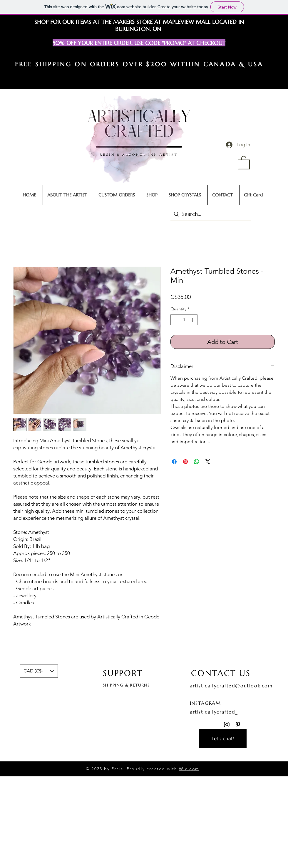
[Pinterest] (238, 725)
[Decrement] (175, 320)
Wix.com (189, 769)
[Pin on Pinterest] (185, 462)
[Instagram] (227, 725)
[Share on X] (208, 462)
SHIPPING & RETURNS (126, 685)
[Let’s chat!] (223, 739)
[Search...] (210, 214)
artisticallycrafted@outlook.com (231, 686)
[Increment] (193, 320)
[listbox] (39, 671)
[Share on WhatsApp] (197, 462)
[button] (244, 162)
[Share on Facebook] (174, 462)
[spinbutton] (184, 320)
